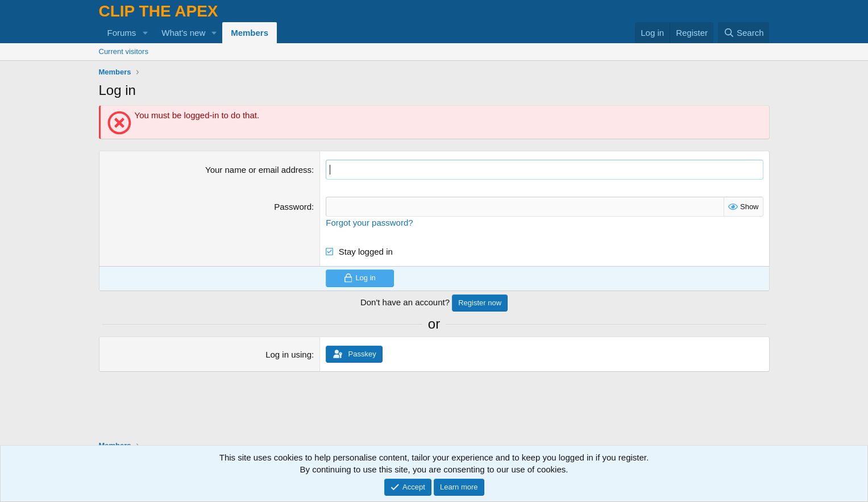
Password (293, 207)
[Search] (744, 33)
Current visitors (124, 51)
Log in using (288, 354)
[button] (145, 33)
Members (250, 33)
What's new (183, 33)
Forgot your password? (369, 223)
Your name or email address (258, 170)
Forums (122, 33)
